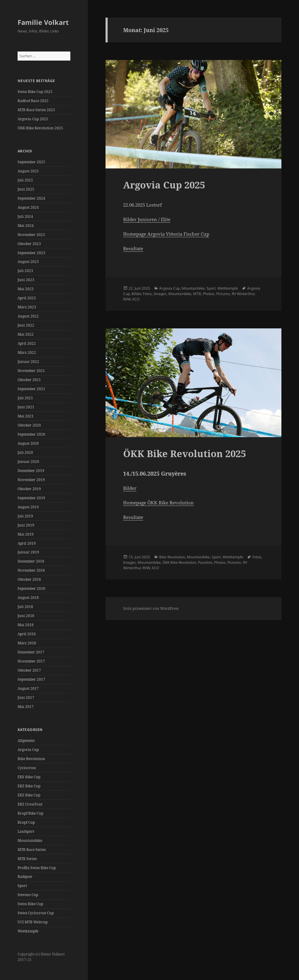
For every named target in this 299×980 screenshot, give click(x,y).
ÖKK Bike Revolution (179, 562)
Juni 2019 (26, 525)
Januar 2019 (28, 552)
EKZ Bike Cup (29, 786)
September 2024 (31, 198)
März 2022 (27, 352)
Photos (209, 294)
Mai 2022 (26, 334)
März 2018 (27, 643)
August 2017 (28, 688)
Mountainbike (30, 840)
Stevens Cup (28, 895)
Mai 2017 (26, 707)
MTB (197, 294)
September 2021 (31, 389)
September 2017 (31, 679)
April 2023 (27, 298)
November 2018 (31, 570)
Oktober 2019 (29, 489)
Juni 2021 (26, 407)
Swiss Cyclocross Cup (36, 913)
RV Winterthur (243, 294)
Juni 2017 (26, 698)
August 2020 (28, 443)
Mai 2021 (26, 416)
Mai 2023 (26, 289)
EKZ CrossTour (30, 804)
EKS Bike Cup (29, 777)
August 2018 (28, 598)
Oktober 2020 (29, 425)
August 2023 (28, 262)
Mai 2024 (26, 226)
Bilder (136, 294)
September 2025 (31, 162)
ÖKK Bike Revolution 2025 (40, 128)
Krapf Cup (26, 822)
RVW (127, 299)
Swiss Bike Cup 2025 (35, 92)
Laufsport (26, 831)
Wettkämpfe (28, 931)
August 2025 (28, 171)
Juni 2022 (26, 325)
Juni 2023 (26, 280)
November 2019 (31, 480)
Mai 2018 (26, 625)
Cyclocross (27, 768)
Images (160, 294)
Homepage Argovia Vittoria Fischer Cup (166, 234)
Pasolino (205, 562)
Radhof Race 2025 (33, 101)
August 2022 (28, 316)
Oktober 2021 (29, 380)
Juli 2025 (25, 180)
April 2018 (27, 634)
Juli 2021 (25, 398)
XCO (136, 299)
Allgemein (26, 741)
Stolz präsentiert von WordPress (151, 608)
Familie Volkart (43, 22)
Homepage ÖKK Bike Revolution (158, 503)
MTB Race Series (32, 850)
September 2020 (31, 434)
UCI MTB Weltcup (33, 922)
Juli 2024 (25, 216)
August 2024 (28, 207)
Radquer (25, 877)
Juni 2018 (26, 616)
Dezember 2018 (31, 561)
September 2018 (31, 588)
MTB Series (27, 859)
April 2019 (27, 543)
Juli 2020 (25, 452)
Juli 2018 (25, 607)
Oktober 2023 (29, 244)
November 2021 (31, 371)
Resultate (133, 248)
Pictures (223, 294)
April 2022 (27, 343)
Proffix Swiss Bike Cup (37, 868)
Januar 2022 (28, 362)
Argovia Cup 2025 (33, 119)
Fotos (147, 294)
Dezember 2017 (31, 652)
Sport (22, 886)
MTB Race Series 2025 (36, 110)
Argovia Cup (28, 750)
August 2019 (28, 507)
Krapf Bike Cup (30, 813)
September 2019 (31, 498)
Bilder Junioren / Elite (147, 219)
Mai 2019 (26, 534)
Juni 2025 (26, 189)
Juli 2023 (25, 271)
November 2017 (31, 661)
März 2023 (27, 307)
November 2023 (31, 235)
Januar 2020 (28, 462)
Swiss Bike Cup (30, 904)
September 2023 (31, 253)
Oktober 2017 (29, 670)
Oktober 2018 (29, 579)
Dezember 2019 (31, 471)
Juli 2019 (25, 516)
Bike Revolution (31, 759)
